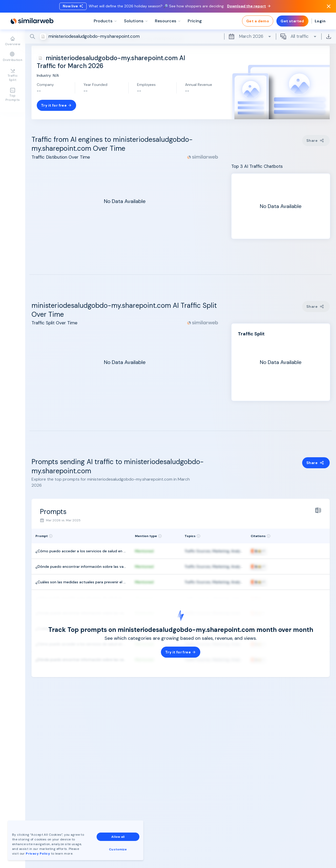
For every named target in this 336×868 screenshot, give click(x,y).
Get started (292, 21)
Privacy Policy (38, 854)
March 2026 (250, 37)
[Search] (181, 37)
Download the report (249, 6)
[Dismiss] (329, 6)
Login (320, 21)
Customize (118, 849)
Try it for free (56, 105)
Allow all (118, 837)
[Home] (32, 21)
